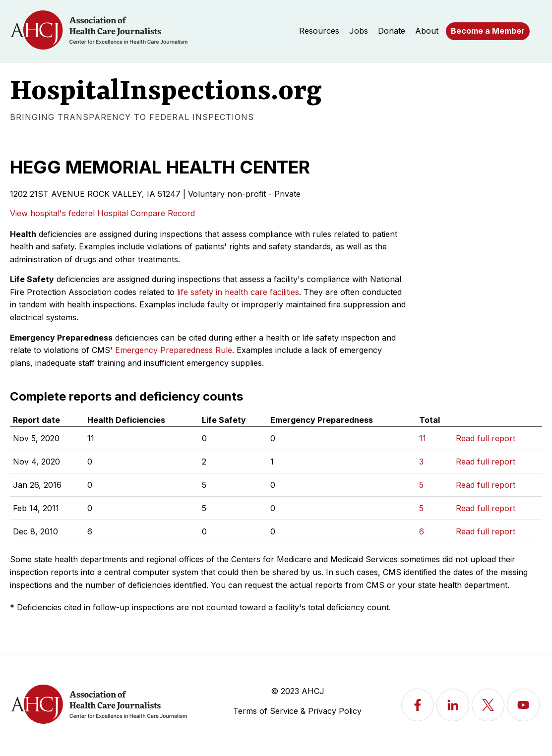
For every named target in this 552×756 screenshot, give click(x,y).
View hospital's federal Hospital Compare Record (102, 213)
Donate (392, 31)
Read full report (486, 438)
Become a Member (488, 31)
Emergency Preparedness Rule (174, 350)
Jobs (359, 31)
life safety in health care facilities (238, 292)
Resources (319, 31)
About (427, 31)
